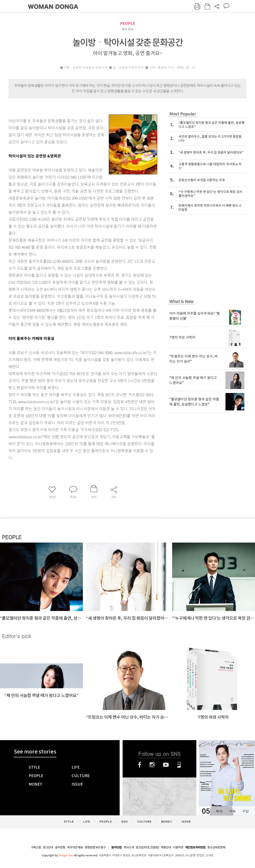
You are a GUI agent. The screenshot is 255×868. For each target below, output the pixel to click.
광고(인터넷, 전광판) (147, 847)
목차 (219, 811)
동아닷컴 (116, 848)
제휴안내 (166, 847)
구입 (245, 811)
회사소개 (129, 847)
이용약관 (178, 847)
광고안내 (48, 847)
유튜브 (166, 765)
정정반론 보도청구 (95, 847)
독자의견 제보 (75, 847)
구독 (232, 811)
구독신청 (36, 847)
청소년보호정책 (216, 847)
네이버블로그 (179, 765)
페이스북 (140, 765)
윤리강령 (60, 847)
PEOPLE (128, 23)
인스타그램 (152, 765)
